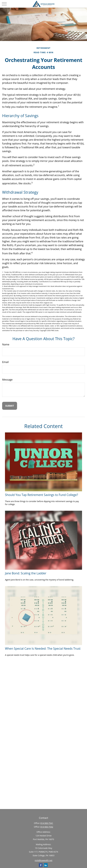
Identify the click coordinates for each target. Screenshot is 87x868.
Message (7, 380)
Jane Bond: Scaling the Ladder (26, 573)
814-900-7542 (47, 827)
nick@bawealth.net (43, 860)
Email (5, 362)
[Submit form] (10, 406)
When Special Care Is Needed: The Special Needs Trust (43, 648)
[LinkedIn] (46, 865)
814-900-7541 (47, 823)
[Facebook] (41, 865)
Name (6, 344)
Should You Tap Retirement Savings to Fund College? (42, 495)
